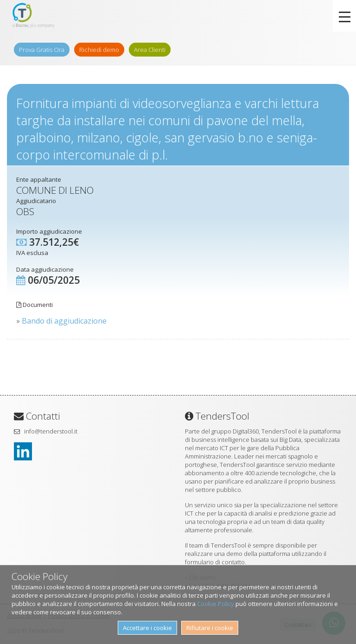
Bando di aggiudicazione (64, 321)
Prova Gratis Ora (42, 50)
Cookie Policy (216, 604)
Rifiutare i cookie (210, 628)
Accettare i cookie (147, 628)
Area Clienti (150, 50)
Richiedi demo (99, 50)
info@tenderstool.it (51, 431)
